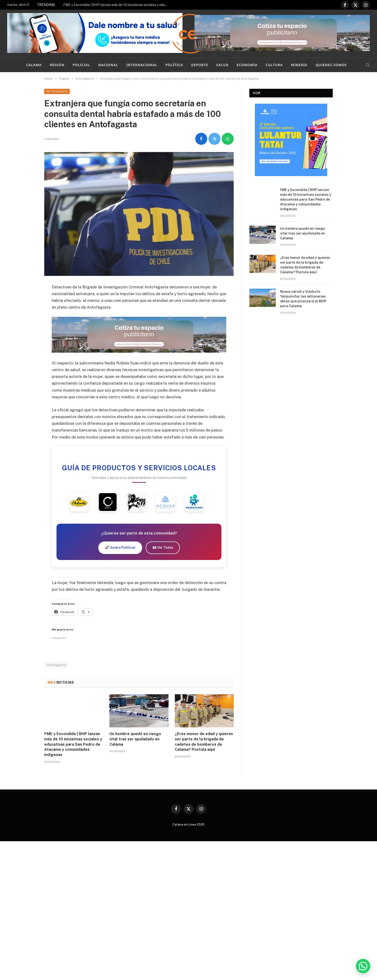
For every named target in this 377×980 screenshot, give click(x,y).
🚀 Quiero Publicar (120, 547)
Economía (247, 65)
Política (174, 65)
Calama (34, 65)
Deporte (200, 65)
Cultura (274, 65)
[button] (363, 966)
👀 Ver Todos (163, 547)
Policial (81, 65)
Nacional (108, 65)
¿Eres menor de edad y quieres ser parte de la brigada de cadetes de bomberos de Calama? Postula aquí (204, 742)
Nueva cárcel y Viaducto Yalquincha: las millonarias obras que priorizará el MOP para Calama (303, 299)
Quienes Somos (331, 65)
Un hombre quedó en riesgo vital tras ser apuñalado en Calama (135, 739)
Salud (223, 65)
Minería (299, 65)
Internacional (142, 65)
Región (57, 65)
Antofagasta (57, 91)
